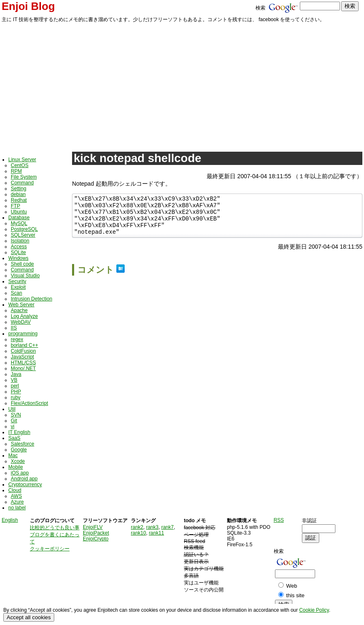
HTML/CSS (23, 363)
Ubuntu (19, 212)
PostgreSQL (24, 229)
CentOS (20, 165)
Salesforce (23, 444)
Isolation (20, 241)
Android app (24, 479)
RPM (16, 171)
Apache (19, 310)
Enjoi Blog (28, 6)
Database (19, 218)
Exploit (18, 287)
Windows (18, 258)
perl (15, 386)
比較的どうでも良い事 (55, 528)
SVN (16, 415)
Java (16, 374)
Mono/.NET (23, 368)
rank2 (137, 527)
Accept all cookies (29, 617)
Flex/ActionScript (29, 403)
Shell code (22, 264)
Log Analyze (24, 316)
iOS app (20, 473)
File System (24, 177)
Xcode (18, 461)
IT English (19, 432)
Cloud (15, 490)
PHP (16, 392)
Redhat (19, 200)
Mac (13, 455)
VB (14, 380)
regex (17, 339)
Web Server (21, 305)
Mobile (16, 467)
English (10, 520)
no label (17, 508)
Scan (16, 293)
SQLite (18, 252)
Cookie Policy (314, 610)
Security (17, 281)
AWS (16, 496)
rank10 (139, 533)
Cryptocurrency (25, 484)
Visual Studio (25, 276)
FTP (16, 206)
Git (14, 421)
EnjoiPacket (96, 533)
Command (22, 183)
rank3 (152, 527)
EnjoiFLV (93, 527)
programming (23, 334)
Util (12, 409)
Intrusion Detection (31, 299)
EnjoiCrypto (96, 539)
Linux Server (22, 160)
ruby (16, 397)
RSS (279, 520)
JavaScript (22, 357)
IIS (14, 328)
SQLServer (23, 235)
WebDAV (21, 322)
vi (13, 426)
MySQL (19, 223)
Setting (18, 189)
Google (19, 450)
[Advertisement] (182, 86)
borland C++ (24, 345)
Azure (17, 502)
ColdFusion (23, 351)
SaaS (14, 438)
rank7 (167, 527)
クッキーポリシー (50, 549)
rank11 (156, 533)
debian (18, 194)
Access (19, 247)
